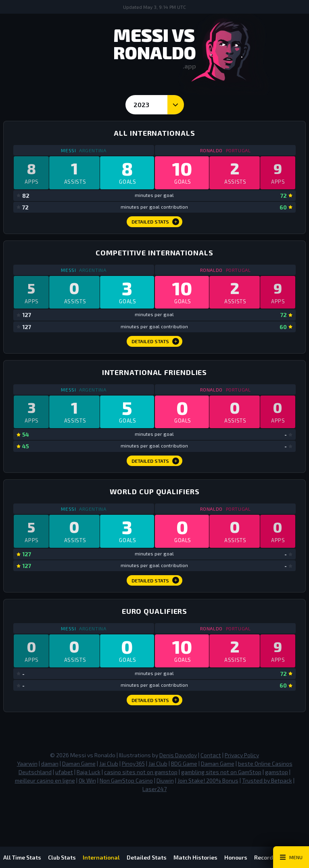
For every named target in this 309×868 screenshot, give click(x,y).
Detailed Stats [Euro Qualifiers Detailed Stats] (156, 726)
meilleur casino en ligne (45, 807)
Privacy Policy (242, 782)
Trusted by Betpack (267, 807)
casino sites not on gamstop (141, 799)
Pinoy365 (133, 790)
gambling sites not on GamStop (221, 799)
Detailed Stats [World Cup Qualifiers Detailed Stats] (156, 601)
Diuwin (165, 807)
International (109, 857)
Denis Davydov (178, 782)
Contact (211, 782)
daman (50, 790)
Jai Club (109, 790)
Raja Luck (89, 799)
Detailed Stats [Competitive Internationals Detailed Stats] (156, 352)
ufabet (64, 799)
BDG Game (184, 790)
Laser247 (154, 815)
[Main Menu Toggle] (291, 857)
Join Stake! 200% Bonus (208, 807)
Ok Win (87, 807)
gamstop (277, 799)
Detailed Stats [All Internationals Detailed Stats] (156, 227)
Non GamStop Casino (126, 807)
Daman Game (79, 790)
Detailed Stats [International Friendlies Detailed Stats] (156, 476)
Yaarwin (27, 790)
